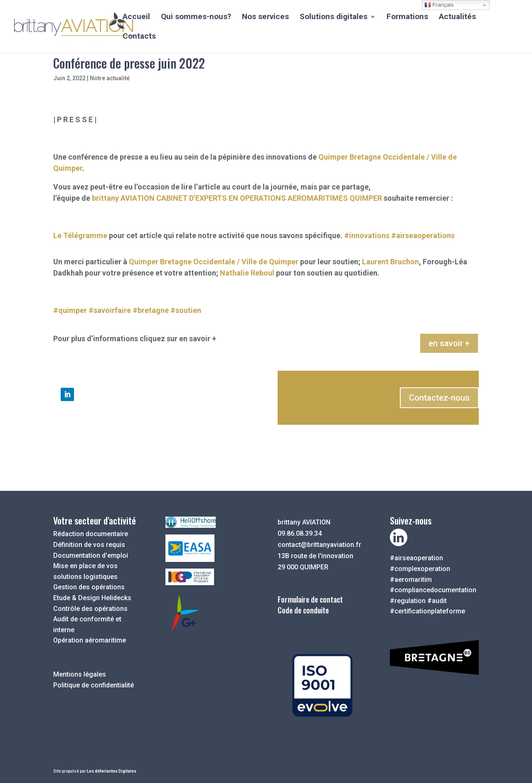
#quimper (70, 310)
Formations (407, 17)
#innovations (367, 235)
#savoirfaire (110, 310)
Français (439, 5)
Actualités (457, 17)
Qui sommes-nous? (196, 17)
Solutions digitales (334, 17)
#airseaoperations (423, 235)
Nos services (265, 17)
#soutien (186, 310)
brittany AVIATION (123, 198)
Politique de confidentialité (94, 685)
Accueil (136, 17)
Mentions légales (80, 674)
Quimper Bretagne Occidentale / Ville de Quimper (214, 262)
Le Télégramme (80, 235)
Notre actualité (110, 78)
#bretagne (151, 310)
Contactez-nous (439, 398)
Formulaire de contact (310, 599)
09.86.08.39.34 (300, 533)
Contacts (139, 37)
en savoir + (449, 343)
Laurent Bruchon (390, 262)
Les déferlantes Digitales (112, 771)
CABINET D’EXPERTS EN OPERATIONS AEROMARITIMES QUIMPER (269, 198)
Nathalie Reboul (247, 273)
